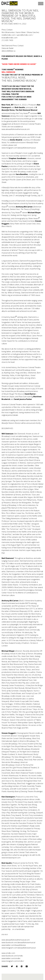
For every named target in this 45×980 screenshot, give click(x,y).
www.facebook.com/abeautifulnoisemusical (18, 942)
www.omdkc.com (8, 953)
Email (27, 966)
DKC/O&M (10, 3)
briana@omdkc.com (9, 38)
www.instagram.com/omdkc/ (13, 961)
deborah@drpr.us (9, 51)
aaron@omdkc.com (24, 35)
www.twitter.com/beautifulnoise (14, 945)
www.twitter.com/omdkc (11, 958)
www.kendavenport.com (11, 858)
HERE (33, 137)
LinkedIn (22, 966)
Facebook (17, 966)
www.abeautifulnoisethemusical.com (16, 129)
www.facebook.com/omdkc (12, 956)
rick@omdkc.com (8, 35)
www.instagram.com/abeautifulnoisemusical (19, 148)
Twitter (12, 966)
